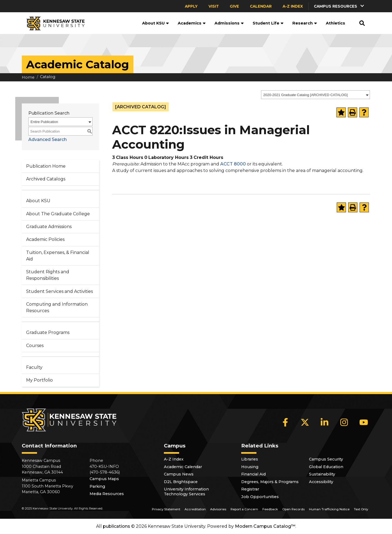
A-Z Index (293, 6)
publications (117, 526)
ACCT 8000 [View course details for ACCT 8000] (233, 164)
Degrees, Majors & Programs (270, 482)
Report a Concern (244, 509)
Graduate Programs (48, 332)
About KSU (156, 23)
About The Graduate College (58, 214)
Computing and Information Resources (57, 307)
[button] (339, 6)
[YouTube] (364, 422)
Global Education (326, 467)
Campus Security (326, 459)
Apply (191, 6)
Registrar (250, 489)
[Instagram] (344, 422)
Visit (214, 6)
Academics (192, 23)
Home (28, 77)
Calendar (261, 6)
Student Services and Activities (59, 291)
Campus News (179, 474)
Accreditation (195, 509)
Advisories (218, 509)
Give (234, 6)
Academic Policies (45, 239)
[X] (305, 422)
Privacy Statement (166, 509)
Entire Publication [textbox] (44, 122)
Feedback (270, 509)
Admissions (229, 23)
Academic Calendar (183, 467)
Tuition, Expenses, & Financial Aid (58, 256)
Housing (250, 467)
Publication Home (46, 166)
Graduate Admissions (49, 227)
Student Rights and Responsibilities (48, 275)
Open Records (293, 509)
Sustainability (322, 474)
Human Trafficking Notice (329, 509)
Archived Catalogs (46, 179)
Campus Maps (104, 479)
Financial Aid (253, 474)
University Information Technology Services (186, 492)
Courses (35, 346)
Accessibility (321, 482)
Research (305, 23)
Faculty (34, 367)
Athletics (336, 23)
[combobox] (316, 95)
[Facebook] (285, 422)
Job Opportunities (260, 497)
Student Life (268, 23)
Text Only (361, 509)
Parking (97, 486)
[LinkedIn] (324, 422)
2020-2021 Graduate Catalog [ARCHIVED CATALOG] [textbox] (305, 95)
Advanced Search (48, 139)
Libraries (250, 459)
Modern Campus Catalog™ (265, 526)
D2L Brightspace (181, 482)
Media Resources (107, 494)
